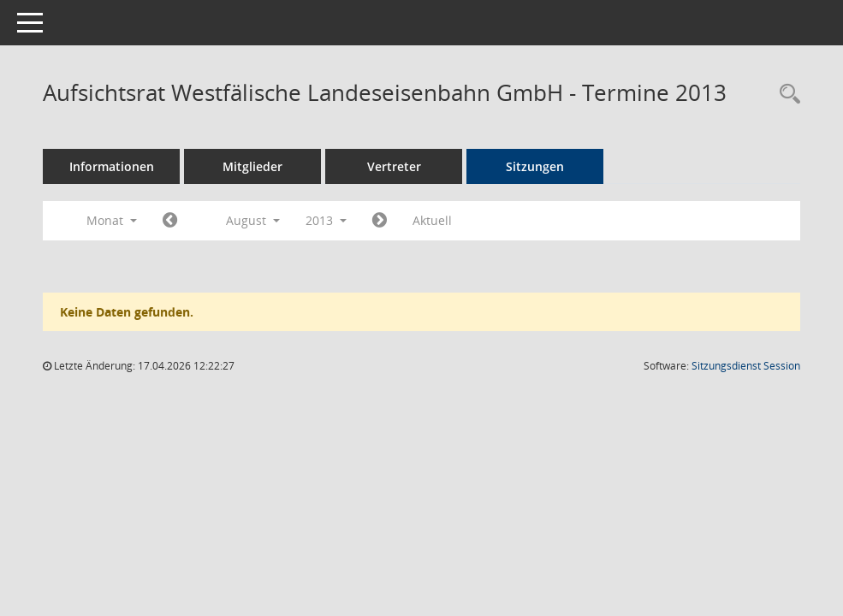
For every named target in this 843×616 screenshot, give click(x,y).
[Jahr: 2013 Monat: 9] (380, 221)
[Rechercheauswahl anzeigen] (786, 95)
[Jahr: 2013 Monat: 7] (170, 221)
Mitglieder (252, 166)
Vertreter (394, 166)
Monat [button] (112, 220)
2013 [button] (326, 220)
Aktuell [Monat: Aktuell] (432, 220)
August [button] (253, 220)
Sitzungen (535, 166)
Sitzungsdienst (746, 366)
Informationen (112, 166)
